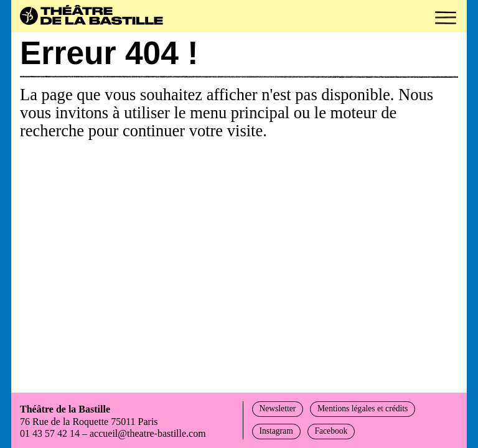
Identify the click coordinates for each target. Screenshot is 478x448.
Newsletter (277, 408)
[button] (446, 17)
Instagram (276, 431)
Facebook (331, 431)
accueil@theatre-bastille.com (148, 433)
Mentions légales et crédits (363, 408)
